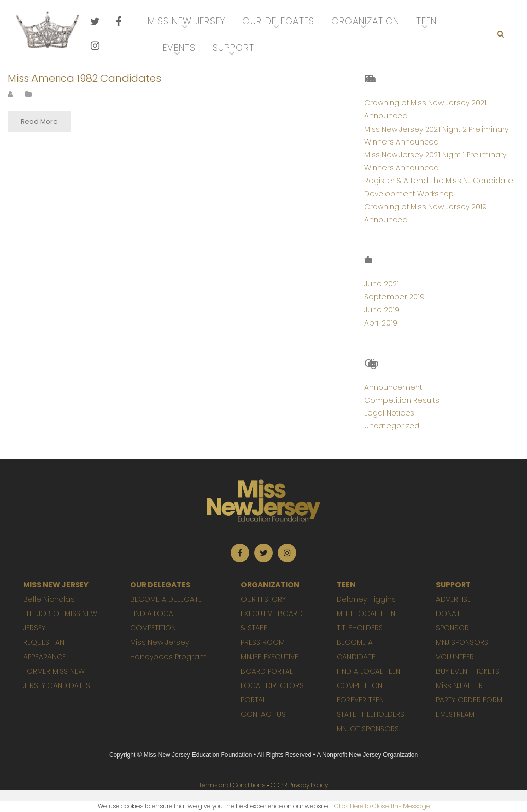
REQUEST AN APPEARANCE (45, 649)
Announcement (393, 387)
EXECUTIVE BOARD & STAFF (272, 621)
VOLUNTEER (455, 657)
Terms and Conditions (232, 785)
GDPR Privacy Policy (299, 785)
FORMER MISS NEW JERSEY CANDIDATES (57, 678)
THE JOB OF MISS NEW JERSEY (60, 621)
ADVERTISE (453, 599)
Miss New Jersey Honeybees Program (169, 649)
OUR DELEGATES (160, 585)
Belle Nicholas (49, 599)
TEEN (346, 585)
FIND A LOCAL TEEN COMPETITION (368, 678)
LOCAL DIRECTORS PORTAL (272, 693)
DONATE (450, 613)
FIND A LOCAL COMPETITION (153, 621)
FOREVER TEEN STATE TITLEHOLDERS (371, 707)
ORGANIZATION (270, 585)
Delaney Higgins (366, 599)
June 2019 (382, 310)
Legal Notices (389, 413)
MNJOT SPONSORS (368, 729)
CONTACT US (263, 714)
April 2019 (381, 323)
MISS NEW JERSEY (56, 585)
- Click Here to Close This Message (380, 806)
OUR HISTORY (263, 599)
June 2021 (382, 284)
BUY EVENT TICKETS (468, 671)
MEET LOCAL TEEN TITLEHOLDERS (366, 621)
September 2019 (394, 297)
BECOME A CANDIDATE (356, 649)
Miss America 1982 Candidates (84, 78)
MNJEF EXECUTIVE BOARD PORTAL (270, 664)
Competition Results (402, 400)
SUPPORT (453, 585)
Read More (39, 122)
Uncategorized (392, 426)
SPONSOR (452, 628)
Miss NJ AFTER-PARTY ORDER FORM (469, 693)
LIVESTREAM (455, 714)
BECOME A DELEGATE (166, 599)
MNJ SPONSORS (462, 642)
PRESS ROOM (263, 642)
